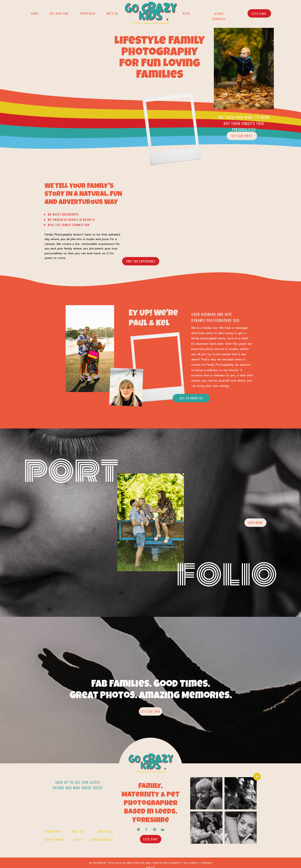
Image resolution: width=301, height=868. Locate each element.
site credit (191, 863)
